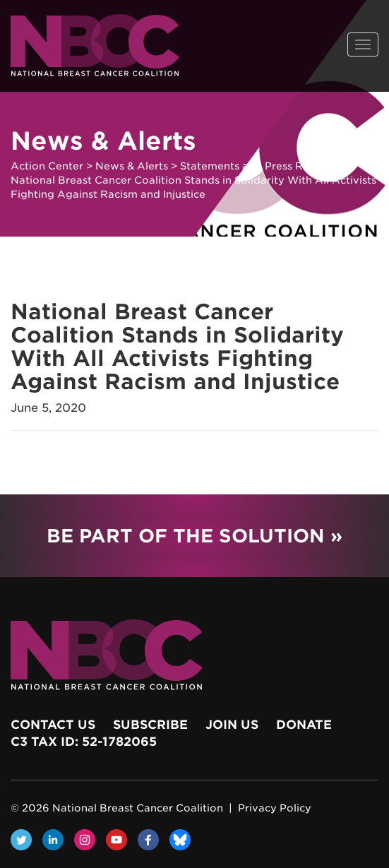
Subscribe (150, 725)
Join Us (232, 725)
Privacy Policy (275, 808)
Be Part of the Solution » (194, 536)
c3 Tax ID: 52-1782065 (84, 742)
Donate (304, 725)
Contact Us (53, 725)
